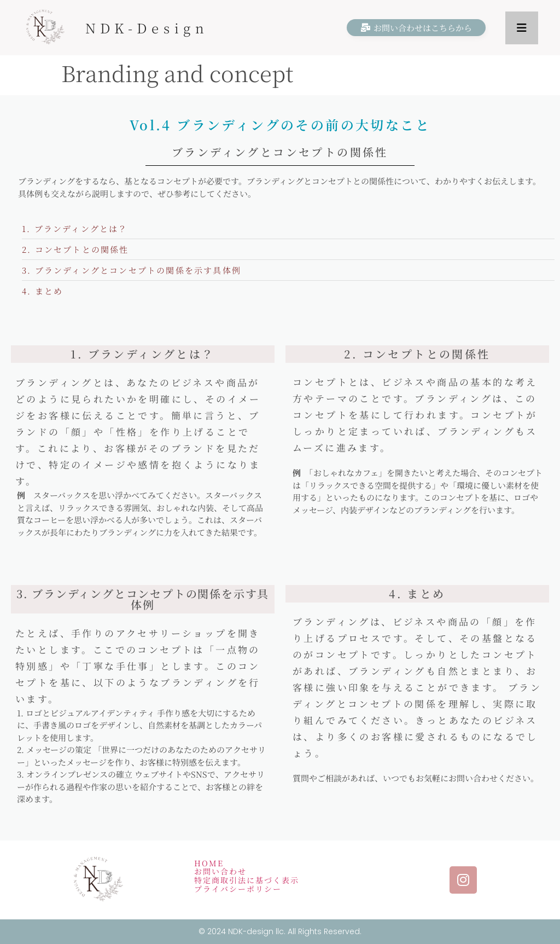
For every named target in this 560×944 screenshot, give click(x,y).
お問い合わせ (220, 871)
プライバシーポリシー (238, 889)
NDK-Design (147, 28)
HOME (209, 863)
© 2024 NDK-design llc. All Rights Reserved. (280, 931)
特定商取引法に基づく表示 (247, 880)
